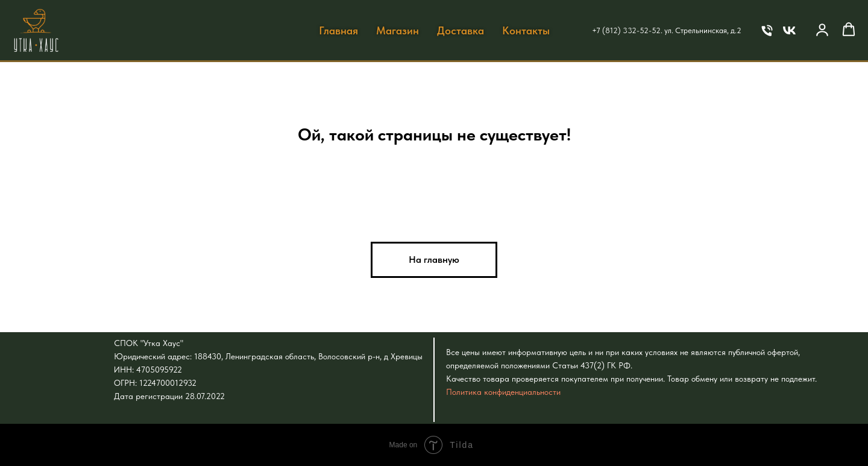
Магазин (398, 30)
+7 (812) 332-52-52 (626, 30)
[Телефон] (767, 30)
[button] (822, 30)
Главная (338, 30)
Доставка (461, 30)
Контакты (526, 30)
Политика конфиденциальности (503, 392)
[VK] (789, 30)
